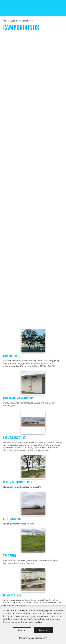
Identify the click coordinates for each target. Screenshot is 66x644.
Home (5, 21)
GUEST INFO (15, 21)
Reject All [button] (22, 630)
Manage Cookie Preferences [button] (33, 638)
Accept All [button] (44, 630)
